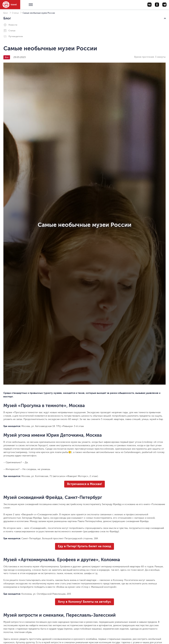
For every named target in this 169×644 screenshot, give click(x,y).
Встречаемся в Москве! (84, 484)
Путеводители (16, 36)
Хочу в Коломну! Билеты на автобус (84, 602)
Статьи (15, 13)
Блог (6, 13)
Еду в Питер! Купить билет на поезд (84, 546)
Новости (13, 25)
